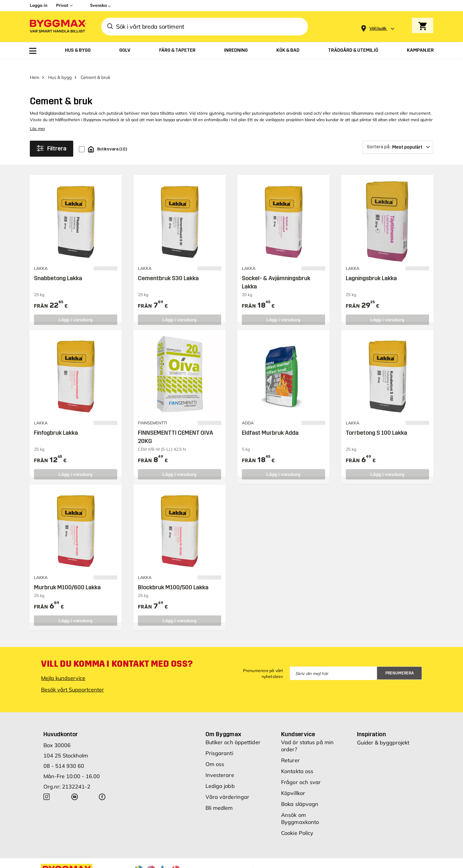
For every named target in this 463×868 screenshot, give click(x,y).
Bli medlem (219, 798)
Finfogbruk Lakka (56, 422)
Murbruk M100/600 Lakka (67, 577)
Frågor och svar (301, 772)
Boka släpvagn (300, 794)
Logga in (39, 5)
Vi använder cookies (284, 859)
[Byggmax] (58, 27)
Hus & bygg (60, 67)
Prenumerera (400, 663)
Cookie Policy (297, 823)
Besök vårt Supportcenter (72, 679)
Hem (35, 67)
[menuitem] (33, 51)
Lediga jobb (220, 776)
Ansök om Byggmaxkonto (300, 808)
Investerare (220, 765)
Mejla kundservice (63, 668)
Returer (290, 750)
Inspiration (371, 724)
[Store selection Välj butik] (378, 29)
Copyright (247, 859)
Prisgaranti (219, 743)
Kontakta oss (297, 761)
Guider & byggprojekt (383, 732)
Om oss (215, 754)
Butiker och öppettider (233, 732)
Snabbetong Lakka (58, 268)
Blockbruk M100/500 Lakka (173, 577)
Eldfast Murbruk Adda (270, 422)
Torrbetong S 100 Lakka (376, 422)
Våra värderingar (228, 787)
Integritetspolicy (327, 859)
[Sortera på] (398, 137)
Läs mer (38, 118)
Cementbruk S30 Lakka (168, 268)
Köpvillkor (293, 783)
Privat (62, 5)
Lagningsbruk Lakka (371, 268)
